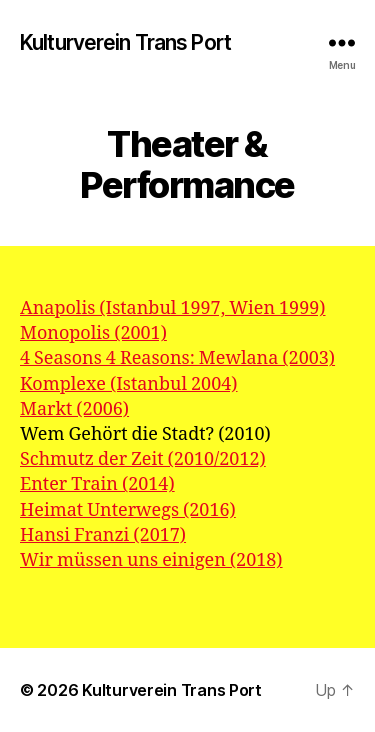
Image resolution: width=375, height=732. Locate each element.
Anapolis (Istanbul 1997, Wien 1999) (173, 308)
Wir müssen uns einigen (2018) (151, 560)
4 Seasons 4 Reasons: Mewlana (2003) (177, 358)
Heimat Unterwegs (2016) (128, 510)
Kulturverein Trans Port (125, 42)
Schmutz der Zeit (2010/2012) (143, 459)
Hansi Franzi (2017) (103, 535)
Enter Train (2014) (97, 484)
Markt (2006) (74, 409)
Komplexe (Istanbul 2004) (129, 384)
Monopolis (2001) (93, 333)
